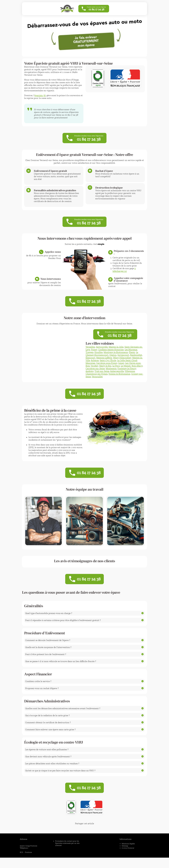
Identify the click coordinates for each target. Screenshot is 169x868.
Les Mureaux (131, 356)
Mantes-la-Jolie (116, 353)
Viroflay (94, 372)
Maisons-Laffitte (104, 364)
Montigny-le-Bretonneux (116, 358)
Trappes (90, 358)
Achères (95, 366)
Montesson (111, 374)
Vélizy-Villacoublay (122, 364)
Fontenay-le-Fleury (127, 374)
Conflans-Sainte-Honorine (111, 356)
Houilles (99, 358)
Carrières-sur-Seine (95, 374)
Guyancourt (123, 361)
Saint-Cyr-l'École (108, 366)
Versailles (90, 353)
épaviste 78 (40, 95)
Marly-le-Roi (105, 372)
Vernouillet (97, 383)
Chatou (113, 361)
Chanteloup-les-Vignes (97, 380)
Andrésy (90, 377)
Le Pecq (116, 372)
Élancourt (90, 364)
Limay (121, 369)
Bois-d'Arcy (137, 372)
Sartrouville (102, 353)
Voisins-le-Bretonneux (119, 380)
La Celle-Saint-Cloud (127, 366)
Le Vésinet (126, 372)
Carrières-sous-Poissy (107, 369)
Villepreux (130, 377)
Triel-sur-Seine (102, 377)
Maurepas (90, 369)
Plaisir (132, 358)
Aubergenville (117, 377)
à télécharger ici (124, 273)
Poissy (94, 356)
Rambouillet (136, 361)
